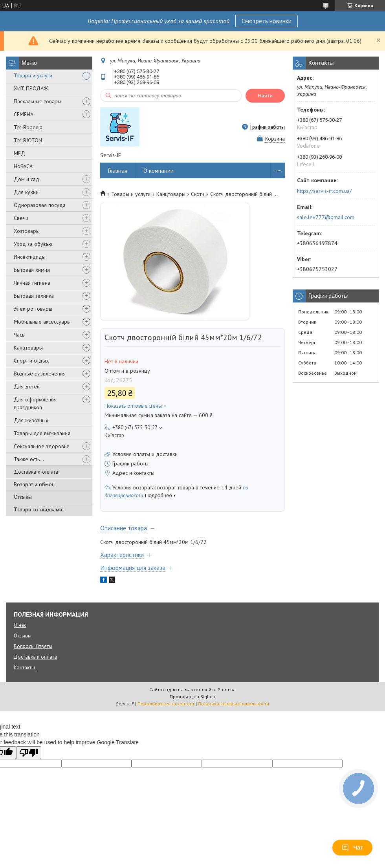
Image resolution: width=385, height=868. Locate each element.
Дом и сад (27, 179)
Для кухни (26, 192)
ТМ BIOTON (28, 140)
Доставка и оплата (36, 472)
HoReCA (23, 166)
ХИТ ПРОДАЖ (31, 88)
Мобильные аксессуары (42, 322)
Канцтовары (28, 348)
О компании (159, 171)
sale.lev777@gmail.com (326, 217)
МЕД (19, 153)
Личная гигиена (32, 283)
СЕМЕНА (24, 114)
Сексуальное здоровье (42, 446)
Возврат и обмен (34, 484)
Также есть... (29, 459)
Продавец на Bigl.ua (192, 697)
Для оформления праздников (35, 403)
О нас (20, 625)
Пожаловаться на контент (166, 704)
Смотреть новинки (267, 21)
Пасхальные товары (38, 101)
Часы (20, 335)
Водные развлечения (40, 374)
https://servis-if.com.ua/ (324, 191)
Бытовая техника (34, 296)
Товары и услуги (131, 194)
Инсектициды (30, 257)
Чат (352, 848)
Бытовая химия (32, 270)
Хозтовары (27, 231)
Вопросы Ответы (33, 646)
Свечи (21, 218)
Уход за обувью (33, 244)
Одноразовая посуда (40, 205)
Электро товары (33, 309)
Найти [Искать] (265, 96)
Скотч (198, 194)
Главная (118, 171)
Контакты (24, 667)
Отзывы (23, 497)
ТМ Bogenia (28, 127)
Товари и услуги (33, 75)
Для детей (27, 386)
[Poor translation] (29, 753)
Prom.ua (227, 689)
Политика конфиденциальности (234, 704)
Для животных (31, 420)
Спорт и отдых (31, 361)
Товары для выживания (42, 433)
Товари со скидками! (39, 509)
